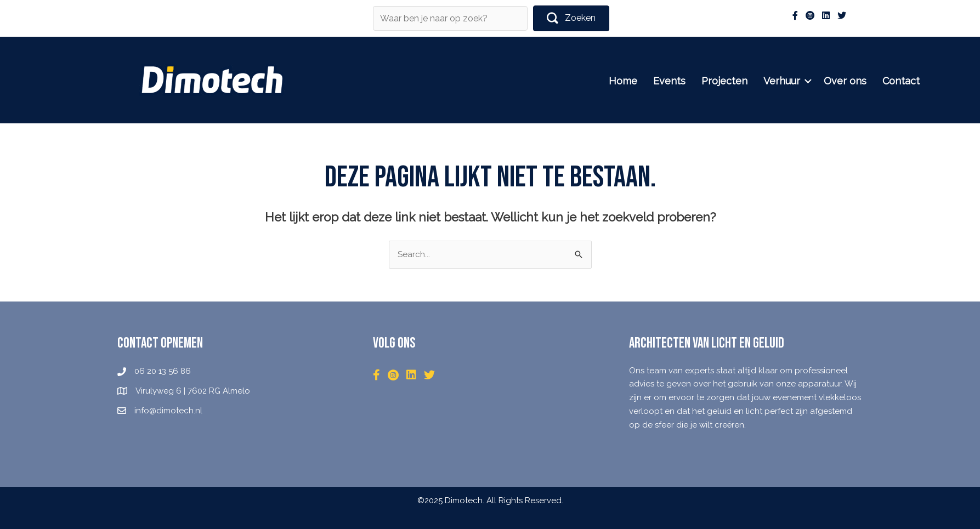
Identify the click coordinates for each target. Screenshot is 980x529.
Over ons (864, 81)
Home (642, 81)
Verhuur (801, 81)
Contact (920, 81)
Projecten (744, 81)
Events (689, 81)
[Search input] (450, 18)
